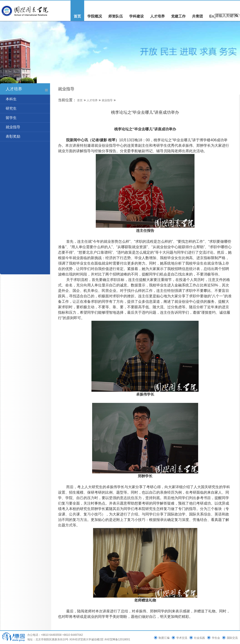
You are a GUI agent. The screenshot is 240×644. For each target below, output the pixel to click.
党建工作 (178, 16)
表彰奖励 (13, 136)
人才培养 (157, 16)
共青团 (197, 16)
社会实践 (200, 638)
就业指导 (13, 127)
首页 (77, 16)
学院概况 (95, 16)
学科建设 (136, 16)
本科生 (11, 99)
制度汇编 (164, 638)
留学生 (11, 118)
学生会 (216, 638)
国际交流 (232, 638)
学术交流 (182, 638)
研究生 (11, 108)
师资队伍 (116, 16)
